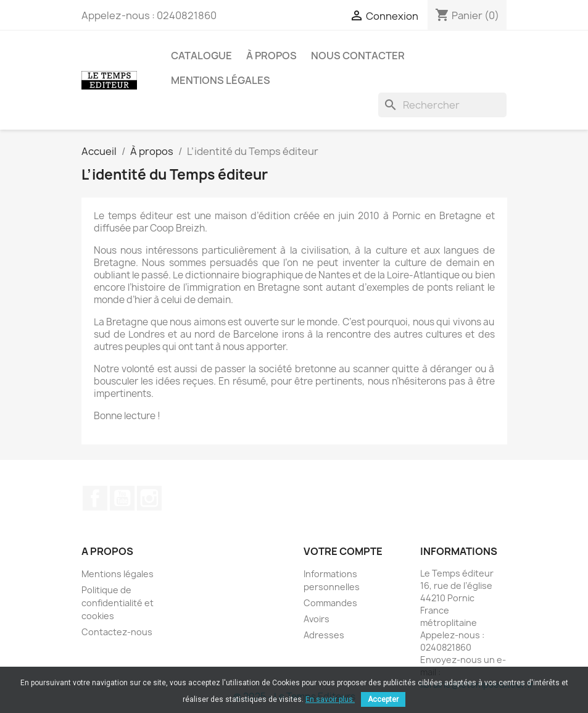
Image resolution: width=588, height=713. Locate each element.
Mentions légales (221, 80)
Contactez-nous (117, 632)
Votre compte (343, 551)
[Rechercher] (442, 105)
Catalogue (201, 56)
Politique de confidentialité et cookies (118, 603)
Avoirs (317, 619)
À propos (271, 56)
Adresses (324, 635)
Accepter (383, 699)
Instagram (149, 498)
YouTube (122, 498)
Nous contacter (358, 56)
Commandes (330, 603)
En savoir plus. (330, 699)
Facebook (95, 498)
